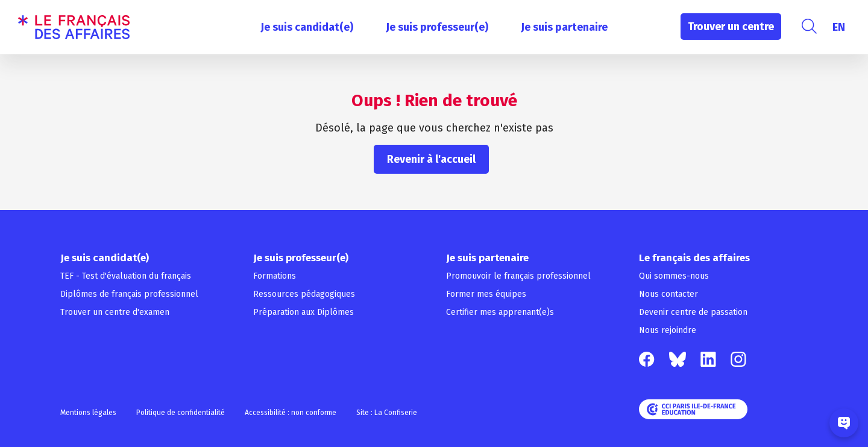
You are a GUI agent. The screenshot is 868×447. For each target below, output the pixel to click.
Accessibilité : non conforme (291, 413)
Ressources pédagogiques (304, 294)
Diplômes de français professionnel (129, 294)
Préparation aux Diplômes (303, 312)
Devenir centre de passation (693, 312)
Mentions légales (88, 413)
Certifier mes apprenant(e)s (500, 312)
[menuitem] (839, 27)
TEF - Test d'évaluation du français (126, 276)
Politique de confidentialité (181, 413)
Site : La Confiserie (387, 413)
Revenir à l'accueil (431, 159)
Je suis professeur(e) (437, 27)
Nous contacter (668, 294)
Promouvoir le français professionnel (518, 276)
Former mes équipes (486, 294)
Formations (275, 276)
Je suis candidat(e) (307, 27)
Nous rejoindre (668, 330)
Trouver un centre (731, 27)
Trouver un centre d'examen (115, 312)
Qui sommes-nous (674, 276)
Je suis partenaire (564, 27)
